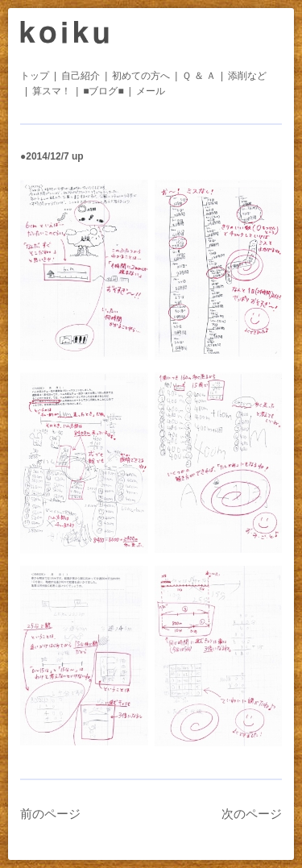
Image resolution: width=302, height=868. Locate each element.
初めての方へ (141, 76)
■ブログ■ (103, 91)
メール (151, 91)
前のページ (50, 814)
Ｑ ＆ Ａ (199, 76)
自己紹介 (81, 76)
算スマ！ (52, 91)
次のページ (252, 814)
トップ (35, 76)
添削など (247, 76)
